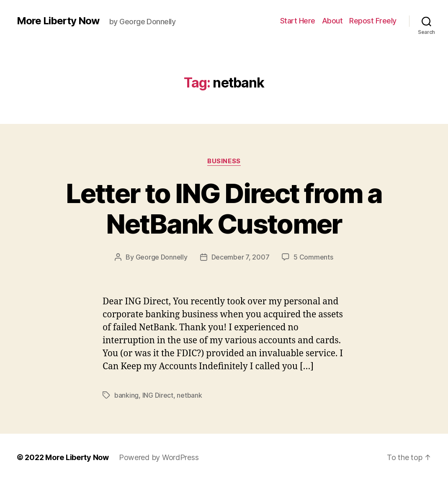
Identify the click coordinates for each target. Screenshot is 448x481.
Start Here (298, 21)
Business (224, 161)
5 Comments (313, 257)
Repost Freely (373, 21)
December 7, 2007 (241, 257)
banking (126, 395)
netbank (189, 395)
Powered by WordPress (159, 457)
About (332, 21)
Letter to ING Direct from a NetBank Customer (224, 208)
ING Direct (158, 395)
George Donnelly (162, 257)
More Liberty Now (58, 21)
